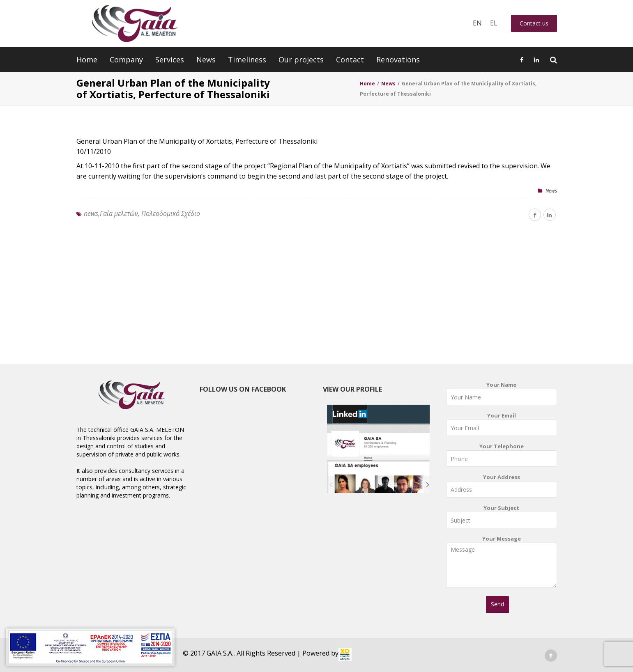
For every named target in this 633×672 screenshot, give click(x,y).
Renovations (398, 60)
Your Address (502, 487)
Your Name (502, 395)
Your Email (502, 426)
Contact (350, 60)
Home (87, 60)
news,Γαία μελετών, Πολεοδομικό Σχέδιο (142, 213)
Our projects (301, 60)
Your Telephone (502, 457)
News (206, 60)
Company (126, 60)
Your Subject (502, 518)
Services (170, 60)
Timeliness (247, 60)
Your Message (502, 564)
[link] (345, 655)
